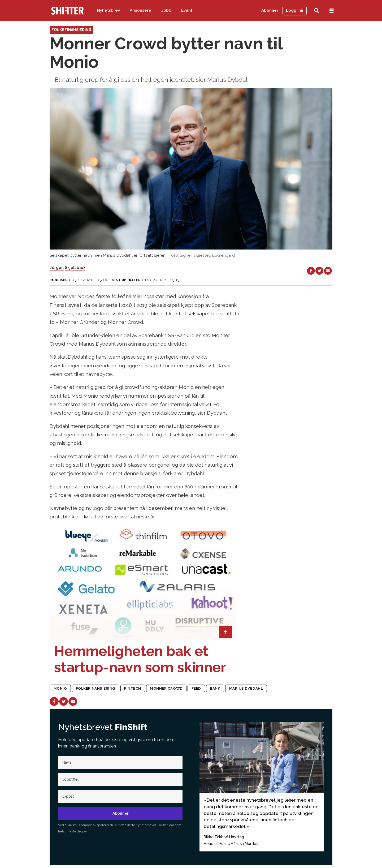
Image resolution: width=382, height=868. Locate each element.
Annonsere (140, 10)
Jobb (166, 10)
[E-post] (120, 796)
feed (196, 688)
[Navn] (120, 762)
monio (60, 688)
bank (215, 688)
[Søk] (317, 11)
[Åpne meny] (332, 11)
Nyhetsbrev (108, 10)
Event (187, 10)
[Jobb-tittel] (120, 779)
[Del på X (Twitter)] (319, 271)
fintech (133, 688)
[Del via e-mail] (328, 271)
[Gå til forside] (67, 11)
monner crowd (166, 688)
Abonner (270, 10)
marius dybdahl (246, 688)
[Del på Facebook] (311, 271)
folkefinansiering (96, 688)
